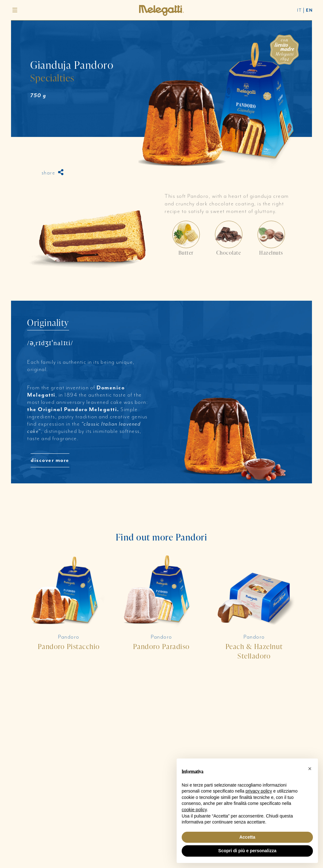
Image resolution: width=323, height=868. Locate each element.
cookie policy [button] (194, 810)
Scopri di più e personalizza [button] (247, 851)
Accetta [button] (247, 837)
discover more (50, 460)
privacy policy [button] (259, 791)
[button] (310, 769)
